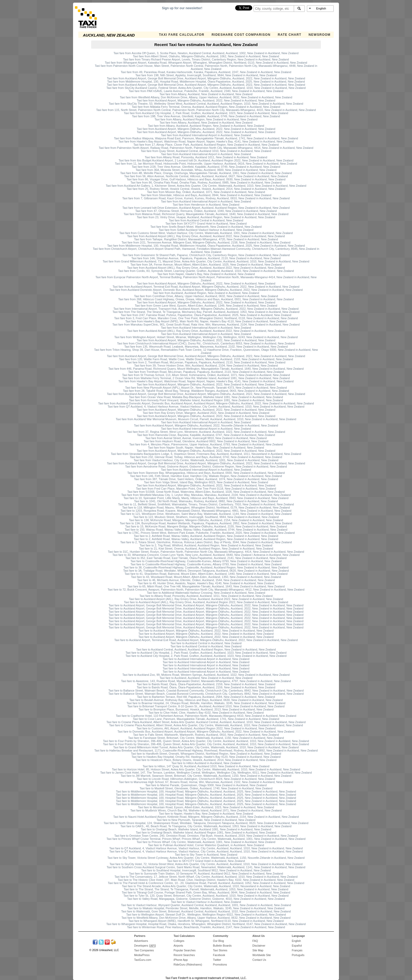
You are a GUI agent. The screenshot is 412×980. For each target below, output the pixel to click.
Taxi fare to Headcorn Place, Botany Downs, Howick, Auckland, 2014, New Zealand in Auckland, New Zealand (206, 760)
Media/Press (142, 955)
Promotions (220, 964)
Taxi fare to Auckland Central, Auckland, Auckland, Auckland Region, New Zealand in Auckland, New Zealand (206, 649)
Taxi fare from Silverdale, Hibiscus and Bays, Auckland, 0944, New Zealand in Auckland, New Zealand (206, 195)
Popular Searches (185, 950)
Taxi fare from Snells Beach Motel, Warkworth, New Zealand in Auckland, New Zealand (206, 227)
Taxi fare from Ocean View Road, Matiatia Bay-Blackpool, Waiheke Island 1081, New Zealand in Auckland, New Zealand (206, 397)
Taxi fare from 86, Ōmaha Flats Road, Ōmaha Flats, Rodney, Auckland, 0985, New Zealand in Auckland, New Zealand (206, 182)
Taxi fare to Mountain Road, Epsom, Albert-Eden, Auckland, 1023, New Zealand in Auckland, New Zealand (206, 807)
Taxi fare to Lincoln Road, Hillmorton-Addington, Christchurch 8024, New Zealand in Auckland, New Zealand (206, 779)
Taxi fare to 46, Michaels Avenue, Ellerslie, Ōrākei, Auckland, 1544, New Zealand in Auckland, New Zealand (206, 580)
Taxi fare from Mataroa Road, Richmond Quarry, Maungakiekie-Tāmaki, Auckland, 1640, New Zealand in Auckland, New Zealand (206, 214)
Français (297, 950)
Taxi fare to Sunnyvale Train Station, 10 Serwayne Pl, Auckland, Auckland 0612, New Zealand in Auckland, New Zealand (206, 874)
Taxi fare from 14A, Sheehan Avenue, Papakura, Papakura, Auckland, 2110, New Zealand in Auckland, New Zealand (206, 258)
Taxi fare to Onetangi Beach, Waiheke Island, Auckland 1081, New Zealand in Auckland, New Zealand (206, 829)
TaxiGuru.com (143, 960)
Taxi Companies (144, 950)
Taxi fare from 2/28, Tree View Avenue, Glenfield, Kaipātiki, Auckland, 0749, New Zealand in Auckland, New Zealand (206, 167)
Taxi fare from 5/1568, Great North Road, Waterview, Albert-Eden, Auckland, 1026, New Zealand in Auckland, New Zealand (206, 492)
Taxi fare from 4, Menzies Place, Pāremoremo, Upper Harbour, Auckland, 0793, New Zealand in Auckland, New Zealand (206, 444)
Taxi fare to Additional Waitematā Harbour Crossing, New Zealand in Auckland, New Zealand (206, 593)
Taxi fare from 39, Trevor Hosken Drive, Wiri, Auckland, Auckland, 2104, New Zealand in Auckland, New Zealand (206, 365)
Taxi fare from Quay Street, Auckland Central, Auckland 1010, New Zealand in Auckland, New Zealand (206, 151)
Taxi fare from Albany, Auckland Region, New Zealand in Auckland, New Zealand (206, 119)
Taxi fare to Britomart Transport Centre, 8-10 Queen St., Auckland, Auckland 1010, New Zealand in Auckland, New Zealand (206, 706)
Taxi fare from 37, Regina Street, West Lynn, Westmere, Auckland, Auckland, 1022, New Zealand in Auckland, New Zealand (206, 432)
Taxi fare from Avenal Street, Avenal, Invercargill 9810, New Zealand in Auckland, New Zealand (206, 438)
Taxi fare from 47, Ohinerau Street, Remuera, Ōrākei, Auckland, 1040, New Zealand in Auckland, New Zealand (206, 211)
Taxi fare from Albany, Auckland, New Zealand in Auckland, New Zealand (206, 94)
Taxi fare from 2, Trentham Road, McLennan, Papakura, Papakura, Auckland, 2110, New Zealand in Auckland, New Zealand (206, 362)
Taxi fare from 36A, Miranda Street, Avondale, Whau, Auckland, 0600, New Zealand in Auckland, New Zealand (206, 170)
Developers (141, 946)
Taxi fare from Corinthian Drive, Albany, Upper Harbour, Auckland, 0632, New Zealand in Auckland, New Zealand (206, 296)
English (297, 941)
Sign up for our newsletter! (182, 8)
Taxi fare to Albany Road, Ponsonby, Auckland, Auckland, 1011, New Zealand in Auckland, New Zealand (206, 596)
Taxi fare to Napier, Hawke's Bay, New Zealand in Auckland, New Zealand (206, 814)
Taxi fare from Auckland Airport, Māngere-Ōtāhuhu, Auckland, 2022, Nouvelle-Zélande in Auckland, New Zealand (206, 425)
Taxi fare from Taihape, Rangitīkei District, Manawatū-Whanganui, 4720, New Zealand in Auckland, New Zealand (206, 239)
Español (297, 946)
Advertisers (141, 941)
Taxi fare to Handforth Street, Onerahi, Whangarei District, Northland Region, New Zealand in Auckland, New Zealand (206, 754)
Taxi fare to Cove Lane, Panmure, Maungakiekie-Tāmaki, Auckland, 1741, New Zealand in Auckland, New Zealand (206, 719)
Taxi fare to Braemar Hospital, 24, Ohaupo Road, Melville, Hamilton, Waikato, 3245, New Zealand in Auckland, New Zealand (206, 703)
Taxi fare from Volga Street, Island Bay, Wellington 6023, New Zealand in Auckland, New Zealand (206, 482)
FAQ (255, 941)
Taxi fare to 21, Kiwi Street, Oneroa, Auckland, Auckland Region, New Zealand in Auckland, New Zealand (206, 549)
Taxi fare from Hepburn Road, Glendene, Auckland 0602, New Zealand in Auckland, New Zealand (206, 441)
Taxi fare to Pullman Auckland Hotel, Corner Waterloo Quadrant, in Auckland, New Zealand (206, 845)
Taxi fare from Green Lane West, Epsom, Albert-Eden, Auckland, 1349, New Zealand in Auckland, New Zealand (206, 306)
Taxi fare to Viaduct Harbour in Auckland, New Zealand (206, 902)
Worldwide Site (262, 955)
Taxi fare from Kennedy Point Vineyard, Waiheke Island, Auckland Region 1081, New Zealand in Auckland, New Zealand (206, 400)
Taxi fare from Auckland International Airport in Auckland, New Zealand (206, 135)
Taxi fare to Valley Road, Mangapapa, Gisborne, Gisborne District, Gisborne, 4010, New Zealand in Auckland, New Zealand (206, 899)
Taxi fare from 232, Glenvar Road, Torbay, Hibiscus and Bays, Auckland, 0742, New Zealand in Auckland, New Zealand (206, 457)
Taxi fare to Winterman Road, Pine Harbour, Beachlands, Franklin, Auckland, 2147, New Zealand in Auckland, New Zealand (206, 927)
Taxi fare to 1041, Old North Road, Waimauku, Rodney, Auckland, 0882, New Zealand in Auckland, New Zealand (206, 501)
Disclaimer (259, 946)
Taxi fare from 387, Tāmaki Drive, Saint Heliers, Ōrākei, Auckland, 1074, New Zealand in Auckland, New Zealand (206, 479)
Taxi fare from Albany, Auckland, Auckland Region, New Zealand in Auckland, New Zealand (206, 126)
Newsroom (320, 35)
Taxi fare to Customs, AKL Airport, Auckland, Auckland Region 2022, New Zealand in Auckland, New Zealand (206, 728)
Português (298, 955)
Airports (178, 946)
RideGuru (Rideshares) (188, 964)
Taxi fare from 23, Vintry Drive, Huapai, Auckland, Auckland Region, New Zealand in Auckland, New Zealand (206, 217)
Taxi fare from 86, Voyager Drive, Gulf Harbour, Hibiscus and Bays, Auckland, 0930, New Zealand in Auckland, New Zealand (206, 179)
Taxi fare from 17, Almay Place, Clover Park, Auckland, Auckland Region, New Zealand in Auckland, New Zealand (206, 145)
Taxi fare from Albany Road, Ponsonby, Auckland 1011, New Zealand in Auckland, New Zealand (206, 157)
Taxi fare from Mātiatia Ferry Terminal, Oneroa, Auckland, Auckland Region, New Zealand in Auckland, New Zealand (206, 107)
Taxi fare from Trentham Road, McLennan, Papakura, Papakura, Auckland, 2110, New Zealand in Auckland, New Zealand (206, 372)
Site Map (258, 950)
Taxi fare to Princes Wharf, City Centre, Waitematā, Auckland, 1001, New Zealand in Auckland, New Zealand (206, 842)
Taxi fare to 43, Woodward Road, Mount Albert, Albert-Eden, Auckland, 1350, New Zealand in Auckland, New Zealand (206, 577)
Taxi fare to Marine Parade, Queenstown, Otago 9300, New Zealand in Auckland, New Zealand (206, 785)
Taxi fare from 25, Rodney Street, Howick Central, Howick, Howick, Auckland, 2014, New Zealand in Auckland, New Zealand (206, 189)
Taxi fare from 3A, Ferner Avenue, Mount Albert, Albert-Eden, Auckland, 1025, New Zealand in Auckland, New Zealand (206, 265)
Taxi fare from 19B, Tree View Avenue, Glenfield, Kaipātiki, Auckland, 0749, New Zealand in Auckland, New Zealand (206, 116)
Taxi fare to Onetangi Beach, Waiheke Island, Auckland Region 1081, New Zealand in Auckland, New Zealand (206, 832)
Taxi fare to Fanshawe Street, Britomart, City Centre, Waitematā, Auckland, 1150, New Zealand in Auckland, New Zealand (206, 738)
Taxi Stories (220, 950)
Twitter (217, 960)
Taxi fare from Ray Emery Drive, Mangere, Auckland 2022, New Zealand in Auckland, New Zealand (206, 413)
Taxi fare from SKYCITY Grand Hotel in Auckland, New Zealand (206, 224)
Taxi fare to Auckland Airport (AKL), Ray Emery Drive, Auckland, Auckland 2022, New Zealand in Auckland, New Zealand (206, 599)
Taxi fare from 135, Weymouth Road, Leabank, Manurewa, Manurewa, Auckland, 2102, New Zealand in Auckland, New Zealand (206, 347)
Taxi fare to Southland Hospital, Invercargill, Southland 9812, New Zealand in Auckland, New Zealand (206, 870)
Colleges (179, 941)
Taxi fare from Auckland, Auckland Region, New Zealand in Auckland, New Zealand (206, 293)
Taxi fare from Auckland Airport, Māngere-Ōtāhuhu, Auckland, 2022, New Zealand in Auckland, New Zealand (206, 100)
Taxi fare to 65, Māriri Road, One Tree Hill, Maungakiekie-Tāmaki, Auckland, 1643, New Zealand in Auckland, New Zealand (206, 586)
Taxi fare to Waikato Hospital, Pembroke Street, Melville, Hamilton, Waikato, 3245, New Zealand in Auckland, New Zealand (206, 908)
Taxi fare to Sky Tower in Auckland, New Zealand (206, 855)
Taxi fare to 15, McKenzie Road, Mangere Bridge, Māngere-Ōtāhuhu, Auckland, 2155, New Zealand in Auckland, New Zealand (206, 526)
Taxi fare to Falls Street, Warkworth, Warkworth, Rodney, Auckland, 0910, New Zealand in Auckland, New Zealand (206, 735)
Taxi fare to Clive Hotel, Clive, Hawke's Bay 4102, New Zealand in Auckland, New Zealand (206, 713)
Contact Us (259, 960)
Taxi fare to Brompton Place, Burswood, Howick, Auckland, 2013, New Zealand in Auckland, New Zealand (206, 709)
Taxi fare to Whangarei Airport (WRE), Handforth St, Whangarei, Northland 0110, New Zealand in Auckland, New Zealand (206, 921)
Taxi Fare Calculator (182, 35)
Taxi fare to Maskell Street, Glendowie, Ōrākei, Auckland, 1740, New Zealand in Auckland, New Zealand (206, 788)
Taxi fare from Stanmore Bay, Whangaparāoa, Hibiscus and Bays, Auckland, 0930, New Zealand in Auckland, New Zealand (206, 473)
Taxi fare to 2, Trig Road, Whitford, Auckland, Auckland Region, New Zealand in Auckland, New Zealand (206, 545)
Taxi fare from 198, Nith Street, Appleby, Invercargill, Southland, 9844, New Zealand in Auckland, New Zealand (206, 75)
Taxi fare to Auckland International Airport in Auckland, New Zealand (206, 659)
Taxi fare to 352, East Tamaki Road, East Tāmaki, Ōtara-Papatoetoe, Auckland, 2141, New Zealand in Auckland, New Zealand (206, 558)
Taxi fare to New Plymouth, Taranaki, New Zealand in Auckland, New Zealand (206, 820)
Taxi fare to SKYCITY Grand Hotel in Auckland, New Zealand (206, 861)
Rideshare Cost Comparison (241, 35)
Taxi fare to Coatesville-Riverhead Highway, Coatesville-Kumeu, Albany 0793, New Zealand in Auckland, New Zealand (206, 561)
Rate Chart (290, 35)
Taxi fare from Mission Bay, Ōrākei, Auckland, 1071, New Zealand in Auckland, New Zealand (206, 192)
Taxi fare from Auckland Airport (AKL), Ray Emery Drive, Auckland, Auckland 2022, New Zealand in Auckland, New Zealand (206, 236)
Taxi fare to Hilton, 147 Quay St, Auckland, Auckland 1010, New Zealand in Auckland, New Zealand (206, 766)
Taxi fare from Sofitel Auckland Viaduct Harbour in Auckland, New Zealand (206, 230)
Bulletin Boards (222, 946)
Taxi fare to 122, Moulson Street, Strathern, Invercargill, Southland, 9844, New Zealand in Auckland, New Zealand (206, 517)
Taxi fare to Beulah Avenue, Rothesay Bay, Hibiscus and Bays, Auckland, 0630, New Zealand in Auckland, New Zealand (206, 700)
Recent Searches (184, 955)
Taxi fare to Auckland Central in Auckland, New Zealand (206, 643)
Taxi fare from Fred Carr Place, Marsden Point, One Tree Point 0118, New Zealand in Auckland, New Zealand (206, 489)
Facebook (219, 955)
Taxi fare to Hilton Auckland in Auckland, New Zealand (206, 763)
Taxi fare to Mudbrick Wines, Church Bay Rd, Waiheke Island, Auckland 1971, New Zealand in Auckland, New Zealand (206, 810)
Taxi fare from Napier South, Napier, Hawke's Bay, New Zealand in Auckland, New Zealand (206, 448)
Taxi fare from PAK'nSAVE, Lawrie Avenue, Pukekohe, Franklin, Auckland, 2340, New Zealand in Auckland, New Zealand (206, 91)
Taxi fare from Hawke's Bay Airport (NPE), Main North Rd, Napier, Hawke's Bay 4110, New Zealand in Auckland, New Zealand (206, 321)
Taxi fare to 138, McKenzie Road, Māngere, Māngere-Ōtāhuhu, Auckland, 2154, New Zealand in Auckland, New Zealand (206, 520)
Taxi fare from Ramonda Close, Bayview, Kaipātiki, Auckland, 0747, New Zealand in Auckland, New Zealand (206, 435)
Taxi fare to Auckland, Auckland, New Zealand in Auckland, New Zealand (206, 678)
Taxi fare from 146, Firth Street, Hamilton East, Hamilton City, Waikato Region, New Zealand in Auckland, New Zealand (206, 476)
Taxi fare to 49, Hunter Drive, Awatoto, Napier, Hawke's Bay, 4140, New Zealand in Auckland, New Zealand (206, 583)
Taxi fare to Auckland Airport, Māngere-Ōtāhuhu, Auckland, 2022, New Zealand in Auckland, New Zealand (206, 631)
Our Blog (219, 941)
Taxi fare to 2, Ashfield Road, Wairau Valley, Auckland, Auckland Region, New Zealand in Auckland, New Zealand (206, 536)
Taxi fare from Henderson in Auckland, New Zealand (206, 205)
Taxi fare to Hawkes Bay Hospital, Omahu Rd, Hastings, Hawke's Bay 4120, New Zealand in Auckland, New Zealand (206, 757)
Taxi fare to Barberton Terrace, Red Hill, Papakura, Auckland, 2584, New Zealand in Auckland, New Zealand (206, 697)
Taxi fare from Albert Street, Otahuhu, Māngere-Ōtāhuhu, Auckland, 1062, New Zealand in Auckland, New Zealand (206, 56)
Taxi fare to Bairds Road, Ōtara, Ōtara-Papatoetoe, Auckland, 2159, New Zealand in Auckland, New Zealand (206, 684)
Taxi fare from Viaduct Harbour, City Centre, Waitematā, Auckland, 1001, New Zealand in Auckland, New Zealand (206, 460)
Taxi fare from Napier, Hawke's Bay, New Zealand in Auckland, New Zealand (206, 274)
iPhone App (181, 960)
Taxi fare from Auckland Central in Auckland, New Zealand (206, 220)
